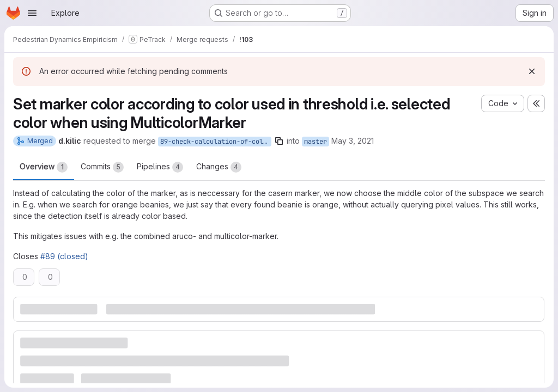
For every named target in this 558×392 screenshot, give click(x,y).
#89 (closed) (64, 256)
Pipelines (160, 167)
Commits (102, 167)
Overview (44, 167)
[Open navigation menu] (32, 13)
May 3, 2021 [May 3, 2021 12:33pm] (353, 141)
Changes (219, 167)
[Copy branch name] (279, 141)
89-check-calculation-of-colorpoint (216, 142)
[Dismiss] (532, 71)
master (316, 142)
